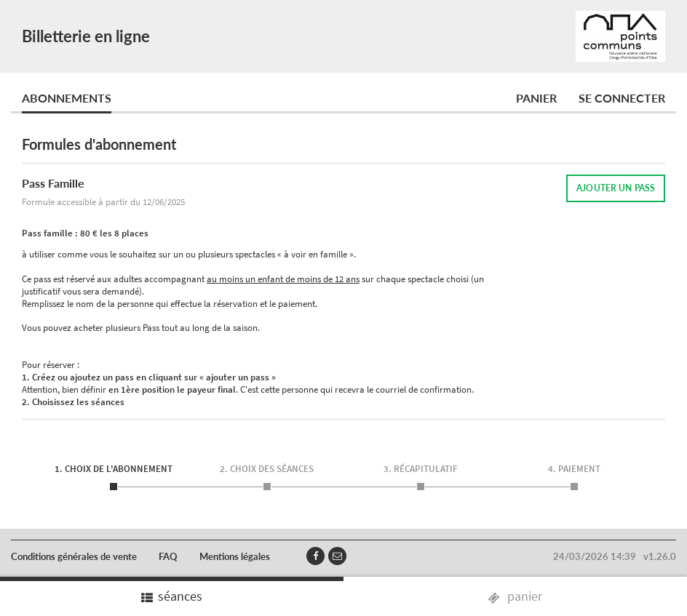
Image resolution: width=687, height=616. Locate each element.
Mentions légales (235, 556)
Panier (536, 98)
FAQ (168, 556)
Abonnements (67, 98)
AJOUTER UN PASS (616, 188)
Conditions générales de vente (74, 556)
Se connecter (622, 98)
